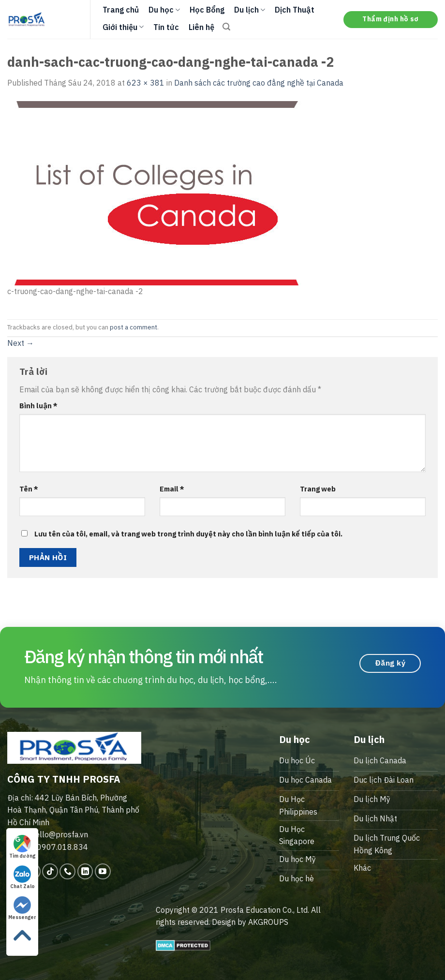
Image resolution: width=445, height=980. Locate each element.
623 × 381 (146, 83)
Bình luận (38, 406)
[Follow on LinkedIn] (85, 871)
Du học (164, 10)
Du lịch (250, 10)
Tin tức (166, 27)
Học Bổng (207, 10)
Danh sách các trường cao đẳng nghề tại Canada (259, 83)
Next (21, 343)
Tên (29, 489)
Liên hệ (201, 27)
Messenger (22, 908)
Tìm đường (22, 847)
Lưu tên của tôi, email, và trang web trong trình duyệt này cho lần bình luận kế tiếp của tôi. (188, 534)
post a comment (133, 327)
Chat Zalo (22, 877)
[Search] (226, 27)
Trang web (318, 489)
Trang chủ (121, 10)
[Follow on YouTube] (103, 871)
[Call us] (67, 871)
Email (172, 489)
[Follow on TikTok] (50, 871)
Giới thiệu (123, 27)
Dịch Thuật (295, 10)
